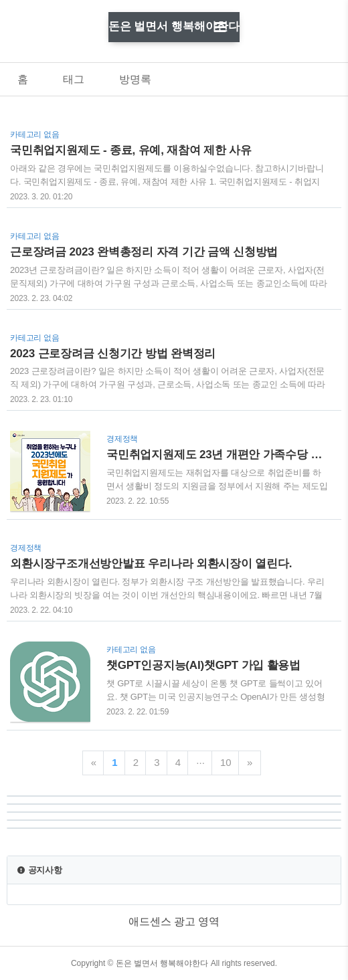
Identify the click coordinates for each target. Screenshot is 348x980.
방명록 (135, 79)
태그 (74, 79)
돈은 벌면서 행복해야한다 (174, 26)
